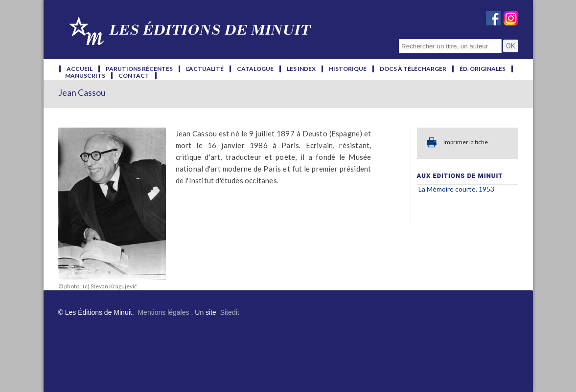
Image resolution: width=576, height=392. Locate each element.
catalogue (255, 69)
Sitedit (230, 312)
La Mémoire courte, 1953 (456, 189)
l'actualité (205, 69)
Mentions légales (163, 312)
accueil (80, 69)
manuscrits (85, 76)
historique (348, 69)
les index (301, 69)
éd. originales (483, 69)
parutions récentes (139, 69)
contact (134, 76)
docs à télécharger (413, 69)
